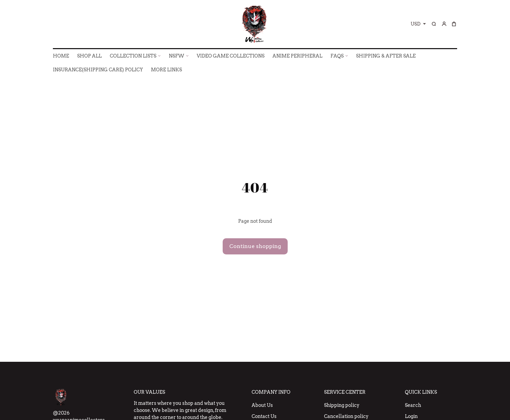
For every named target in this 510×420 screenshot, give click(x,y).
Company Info (271, 392)
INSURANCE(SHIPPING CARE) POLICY (98, 70)
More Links (166, 70)
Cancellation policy (346, 416)
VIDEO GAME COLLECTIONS (231, 56)
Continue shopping (255, 246)
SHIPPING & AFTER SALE (386, 56)
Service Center (345, 392)
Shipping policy (342, 405)
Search (413, 405)
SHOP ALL (89, 56)
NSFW (177, 56)
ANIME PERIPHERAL (297, 56)
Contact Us (264, 416)
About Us (262, 405)
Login (411, 416)
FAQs (337, 56)
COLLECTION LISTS (133, 56)
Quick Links (421, 392)
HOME (61, 56)
